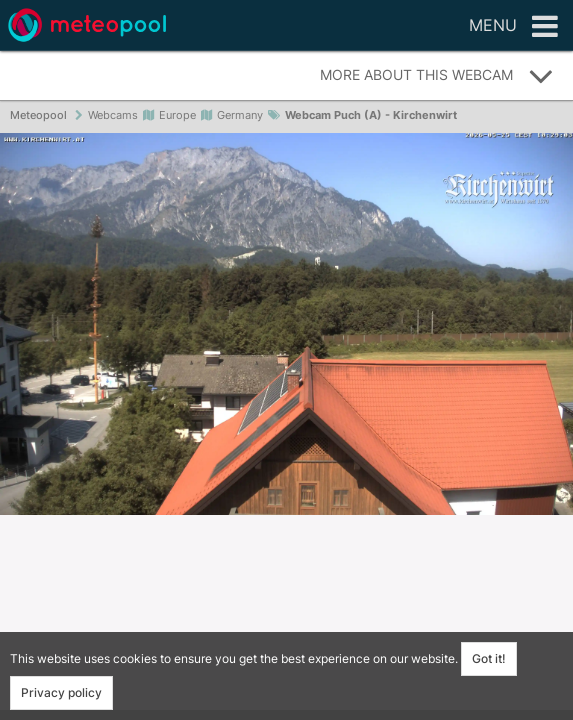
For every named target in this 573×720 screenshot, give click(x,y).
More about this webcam (437, 76)
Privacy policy (61, 692)
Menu (513, 27)
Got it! (489, 658)
